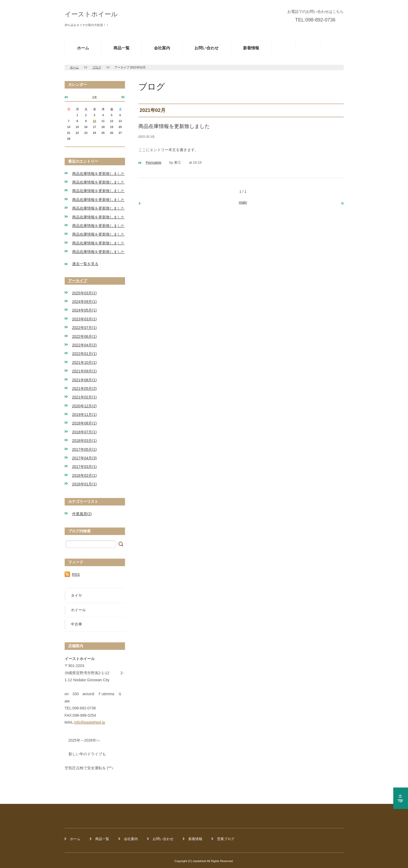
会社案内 (162, 48)
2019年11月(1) (84, 415)
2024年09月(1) (84, 302)
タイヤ (76, 595)
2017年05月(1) (84, 449)
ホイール (78, 610)
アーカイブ (78, 281)
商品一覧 (122, 48)
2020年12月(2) (84, 406)
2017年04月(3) (84, 458)
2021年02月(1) (84, 397)
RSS (76, 574)
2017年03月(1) (84, 467)
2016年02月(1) (84, 475)
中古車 (76, 624)
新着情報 (251, 48)
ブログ (97, 67)
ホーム (83, 48)
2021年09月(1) (84, 371)
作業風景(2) (82, 514)
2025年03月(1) (84, 293)
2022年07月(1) (84, 328)
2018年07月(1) (84, 432)
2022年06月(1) (84, 336)
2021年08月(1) (84, 380)
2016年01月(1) (84, 484)
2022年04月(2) (84, 345)
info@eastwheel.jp (90, 722)
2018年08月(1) (84, 423)
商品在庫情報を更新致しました (98, 174)
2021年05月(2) (84, 389)
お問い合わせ (207, 48)
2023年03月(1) (84, 319)
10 (94, 121)
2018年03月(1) (84, 441)
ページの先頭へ (401, 798)
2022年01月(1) (84, 354)
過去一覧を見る (85, 264)
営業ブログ (226, 839)
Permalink (154, 162)
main (243, 202)
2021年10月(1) (84, 362)
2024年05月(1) (84, 310)
